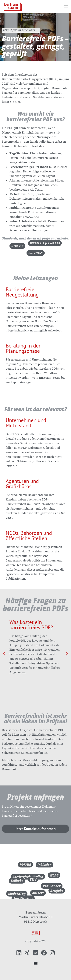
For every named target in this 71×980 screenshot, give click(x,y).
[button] (66, 7)
